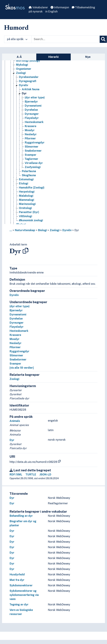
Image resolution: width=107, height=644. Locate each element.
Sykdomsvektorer (21, 585)
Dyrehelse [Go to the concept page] (31, 110)
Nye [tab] (88, 57)
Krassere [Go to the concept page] (30, 126)
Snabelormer (18, 360)
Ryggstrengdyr (19, 351)
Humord (16, 27)
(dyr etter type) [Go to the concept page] (35, 97)
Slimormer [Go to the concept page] (32, 147)
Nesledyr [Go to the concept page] (31, 134)
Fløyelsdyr (17, 327)
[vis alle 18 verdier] (22, 368)
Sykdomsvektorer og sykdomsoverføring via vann (24, 595)
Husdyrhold (17, 574)
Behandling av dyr (21, 516)
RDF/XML (16, 475)
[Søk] (103, 39)
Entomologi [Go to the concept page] (26, 179)
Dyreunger (17, 323)
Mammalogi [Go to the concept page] (26, 200)
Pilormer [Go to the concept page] (30, 138)
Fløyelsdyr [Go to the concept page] (32, 118)
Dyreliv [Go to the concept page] (24, 85)
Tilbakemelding (83, 7)
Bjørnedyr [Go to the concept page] (31, 102)
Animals (15, 421)
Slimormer (16, 355)
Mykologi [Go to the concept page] (22, 65)
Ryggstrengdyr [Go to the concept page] (35, 143)
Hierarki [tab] (53, 57)
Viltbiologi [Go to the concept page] (25, 216)
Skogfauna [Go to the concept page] (29, 175)
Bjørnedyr (16, 310)
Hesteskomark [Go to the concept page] (34, 122)
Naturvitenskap (25, 230)
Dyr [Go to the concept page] (24, 93)
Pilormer (15, 347)
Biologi (42, 230)
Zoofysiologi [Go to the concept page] (33, 167)
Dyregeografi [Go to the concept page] (28, 81)
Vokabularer (38, 7)
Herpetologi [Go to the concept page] (27, 192)
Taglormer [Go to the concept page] (31, 159)
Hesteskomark (19, 331)
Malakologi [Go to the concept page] (26, 196)
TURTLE (31, 475)
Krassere (15, 335)
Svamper (15, 364)
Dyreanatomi (18, 314)
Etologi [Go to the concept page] (24, 183)
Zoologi (55, 230)
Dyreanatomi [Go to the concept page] (33, 106)
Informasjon (60, 7)
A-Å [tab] (19, 57)
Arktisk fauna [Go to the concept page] (31, 89)
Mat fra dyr (17, 580)
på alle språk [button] (17, 39)
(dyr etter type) (20, 306)
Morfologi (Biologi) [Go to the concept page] (28, 61)
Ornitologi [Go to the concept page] (25, 208)
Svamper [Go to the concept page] (30, 155)
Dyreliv (67, 230)
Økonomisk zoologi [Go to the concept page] (31, 220)
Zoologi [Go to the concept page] (21, 73)
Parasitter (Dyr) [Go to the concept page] (29, 212)
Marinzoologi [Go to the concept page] (27, 204)
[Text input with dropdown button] (66, 39)
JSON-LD (45, 475)
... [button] (11, 230)
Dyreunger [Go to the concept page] (32, 114)
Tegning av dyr (19, 605)
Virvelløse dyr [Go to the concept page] (34, 163)
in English (51, 12)
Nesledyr (16, 343)
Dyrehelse (16, 319)
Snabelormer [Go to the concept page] (33, 151)
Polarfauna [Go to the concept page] (29, 171)
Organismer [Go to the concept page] (24, 69)
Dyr (77, 230)
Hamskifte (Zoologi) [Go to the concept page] (32, 188)
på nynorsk (36, 12)
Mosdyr (14, 339)
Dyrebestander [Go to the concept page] (29, 77)
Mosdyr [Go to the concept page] (30, 130)
